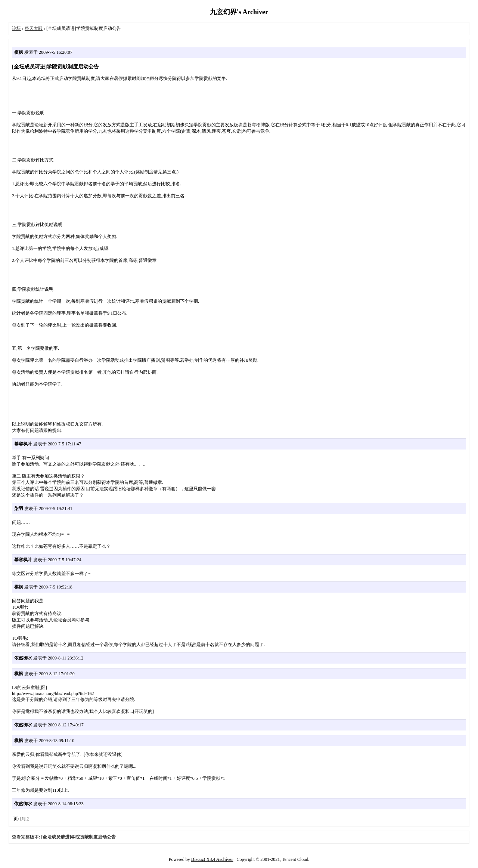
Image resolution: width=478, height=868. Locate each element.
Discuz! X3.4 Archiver (212, 859)
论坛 (16, 28)
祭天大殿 (34, 28)
